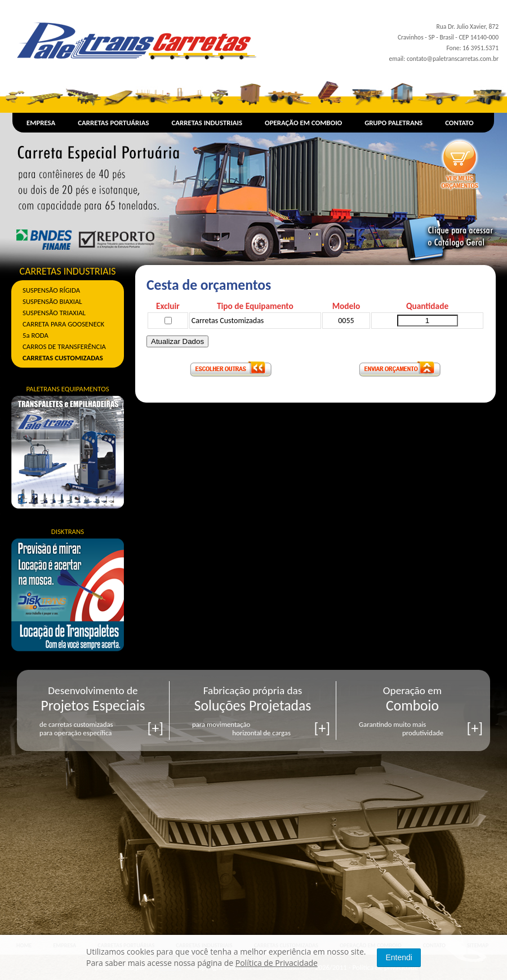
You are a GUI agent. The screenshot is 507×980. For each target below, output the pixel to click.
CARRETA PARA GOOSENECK (63, 324)
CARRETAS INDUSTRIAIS (207, 123)
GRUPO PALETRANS (393, 123)
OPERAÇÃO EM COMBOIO (303, 123)
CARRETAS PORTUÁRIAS (113, 123)
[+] (155, 728)
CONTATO (459, 123)
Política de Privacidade (277, 963)
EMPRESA (41, 123)
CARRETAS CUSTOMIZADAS (63, 358)
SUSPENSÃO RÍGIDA (51, 290)
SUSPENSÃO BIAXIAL (52, 301)
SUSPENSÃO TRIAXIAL (54, 313)
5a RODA (35, 335)
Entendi (399, 957)
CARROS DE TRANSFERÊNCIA (64, 346)
